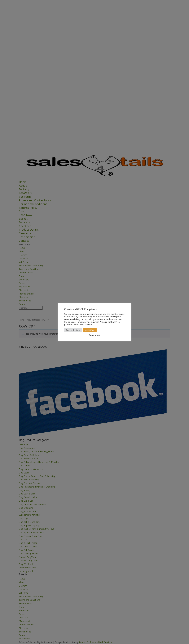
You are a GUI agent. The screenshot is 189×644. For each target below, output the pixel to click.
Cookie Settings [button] (73, 330)
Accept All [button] (90, 330)
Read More (94, 335)
